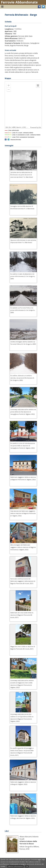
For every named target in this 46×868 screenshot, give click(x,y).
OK (27, 866)
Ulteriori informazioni (15, 866)
